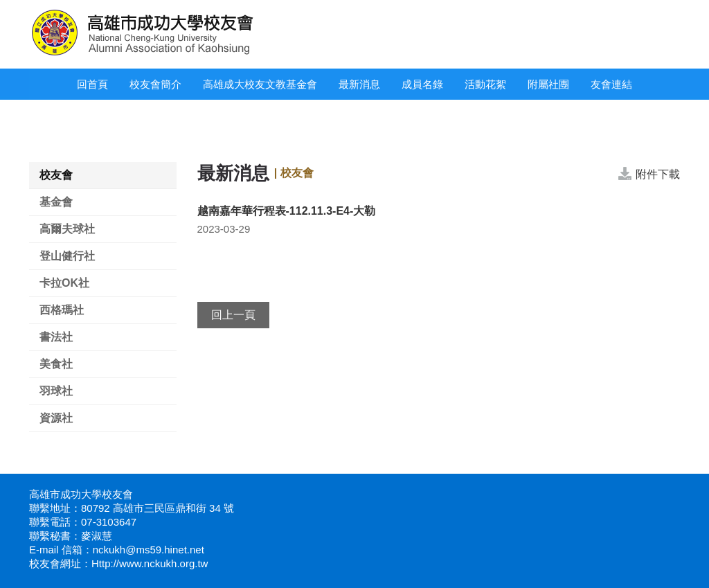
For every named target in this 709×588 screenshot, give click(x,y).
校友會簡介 (155, 84)
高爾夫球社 (67, 229)
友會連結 (611, 84)
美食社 (56, 364)
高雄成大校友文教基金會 (260, 84)
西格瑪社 (62, 310)
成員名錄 (422, 84)
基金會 (56, 202)
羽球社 (56, 391)
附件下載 (658, 174)
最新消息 (359, 84)
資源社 (56, 418)
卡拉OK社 (64, 283)
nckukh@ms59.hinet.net (149, 550)
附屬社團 (548, 84)
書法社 (56, 337)
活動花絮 (485, 84)
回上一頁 (233, 315)
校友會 (56, 175)
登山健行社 (67, 256)
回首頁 (92, 84)
